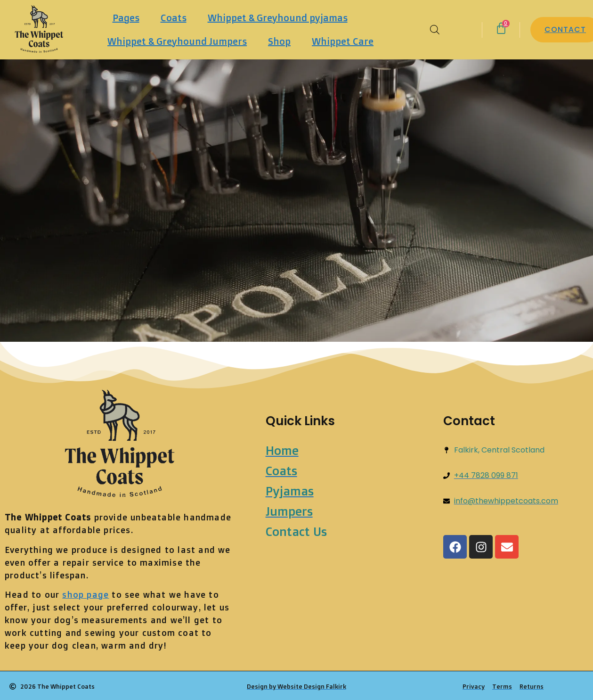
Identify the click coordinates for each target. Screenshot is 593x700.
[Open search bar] (435, 30)
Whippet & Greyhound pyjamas (278, 18)
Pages (126, 18)
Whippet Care (343, 41)
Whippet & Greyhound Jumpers (177, 41)
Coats (174, 18)
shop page (85, 594)
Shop (279, 41)
